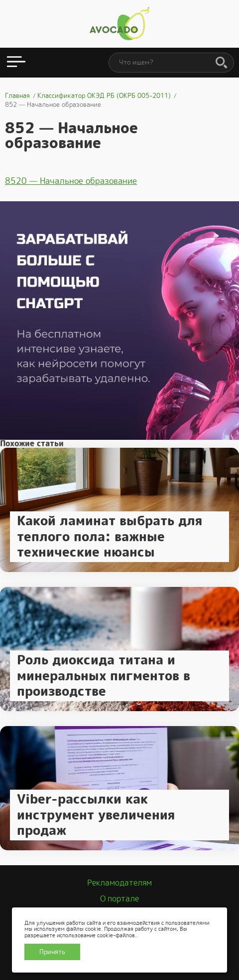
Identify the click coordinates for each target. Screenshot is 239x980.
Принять (52, 952)
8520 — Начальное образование (71, 181)
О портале (119, 899)
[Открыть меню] (16, 63)
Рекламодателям (119, 883)
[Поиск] (222, 63)
